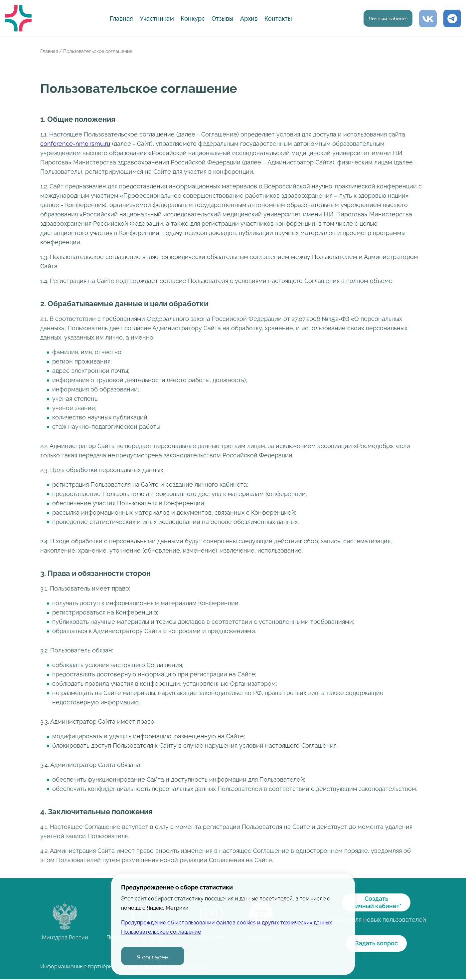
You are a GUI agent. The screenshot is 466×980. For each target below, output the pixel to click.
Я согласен (153, 957)
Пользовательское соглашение (161, 932)
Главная (119, 18)
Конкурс (190, 18)
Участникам (154, 18)
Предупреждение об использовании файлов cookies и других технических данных (227, 923)
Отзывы (220, 18)
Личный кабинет (385, 19)
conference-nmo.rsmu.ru (75, 144)
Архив (246, 18)
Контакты (276, 18)
